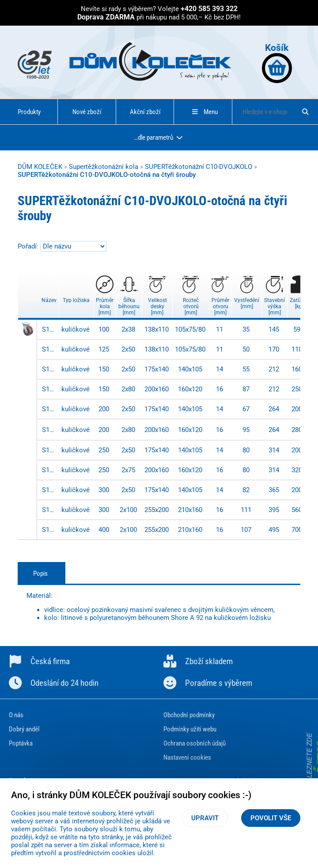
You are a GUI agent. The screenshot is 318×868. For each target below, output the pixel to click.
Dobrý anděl (24, 729)
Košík (277, 63)
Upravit (205, 818)
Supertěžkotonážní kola (104, 167)
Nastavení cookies (187, 757)
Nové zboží (87, 112)
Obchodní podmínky (189, 715)
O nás (16, 715)
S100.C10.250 (49, 450)
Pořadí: (29, 246)
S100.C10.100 (49, 329)
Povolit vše (271, 818)
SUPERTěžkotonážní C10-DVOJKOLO (199, 167)
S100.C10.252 (49, 470)
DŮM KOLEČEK (40, 167)
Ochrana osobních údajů (195, 743)
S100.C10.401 (49, 530)
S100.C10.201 (49, 430)
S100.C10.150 (49, 369)
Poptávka (21, 743)
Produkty (29, 112)
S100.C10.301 (49, 510)
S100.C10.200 (49, 409)
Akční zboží (145, 112)
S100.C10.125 (49, 349)
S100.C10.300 (49, 490)
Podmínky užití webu (190, 729)
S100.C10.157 (49, 389)
